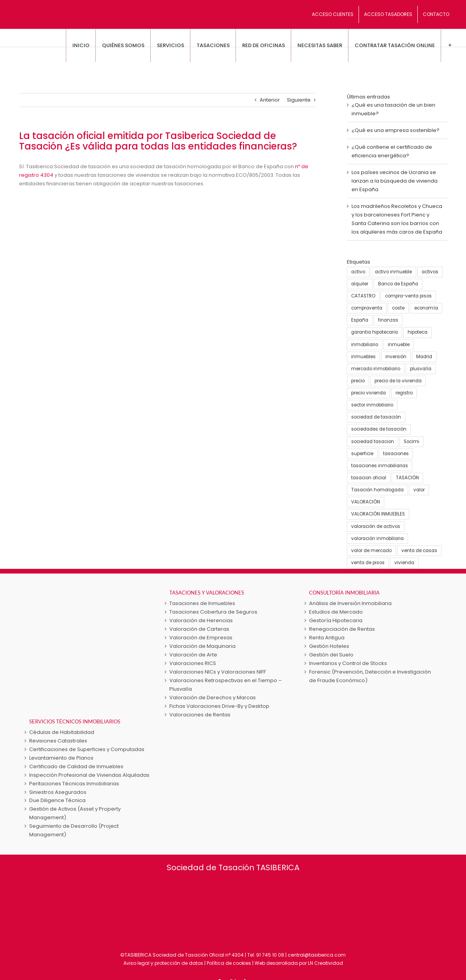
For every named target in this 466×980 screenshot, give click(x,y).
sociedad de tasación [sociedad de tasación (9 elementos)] (376, 417)
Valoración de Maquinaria (202, 646)
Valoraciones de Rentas (200, 715)
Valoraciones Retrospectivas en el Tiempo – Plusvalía (226, 685)
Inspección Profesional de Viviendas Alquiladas (89, 775)
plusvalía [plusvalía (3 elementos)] (421, 369)
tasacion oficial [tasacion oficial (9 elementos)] (369, 478)
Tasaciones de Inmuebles (202, 603)
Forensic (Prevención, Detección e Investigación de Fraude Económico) (370, 676)
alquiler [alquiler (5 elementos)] (360, 284)
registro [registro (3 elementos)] (404, 393)
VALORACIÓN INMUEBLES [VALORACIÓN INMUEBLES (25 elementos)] (378, 514)
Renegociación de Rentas (342, 629)
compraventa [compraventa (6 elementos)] (367, 308)
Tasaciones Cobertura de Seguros (213, 612)
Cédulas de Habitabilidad (62, 732)
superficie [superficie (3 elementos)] (362, 454)
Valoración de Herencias (201, 620)
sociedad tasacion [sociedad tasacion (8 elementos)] (373, 442)
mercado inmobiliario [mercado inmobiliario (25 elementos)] (376, 369)
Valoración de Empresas (201, 638)
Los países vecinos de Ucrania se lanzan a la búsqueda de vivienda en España (395, 181)
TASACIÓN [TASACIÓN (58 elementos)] (407, 478)
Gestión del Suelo (331, 655)
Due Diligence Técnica (57, 800)
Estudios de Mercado (336, 612)
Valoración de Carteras (199, 629)
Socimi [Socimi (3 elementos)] (411, 442)
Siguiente (299, 100)
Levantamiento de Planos (61, 758)
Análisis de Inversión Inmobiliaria (350, 603)
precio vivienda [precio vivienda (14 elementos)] (368, 393)
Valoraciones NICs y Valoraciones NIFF (218, 672)
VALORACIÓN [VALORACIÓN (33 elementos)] (366, 502)
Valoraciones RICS (193, 663)
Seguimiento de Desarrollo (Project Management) (74, 830)
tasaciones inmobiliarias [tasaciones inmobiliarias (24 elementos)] (380, 466)
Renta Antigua (327, 638)
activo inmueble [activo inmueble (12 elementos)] (393, 272)
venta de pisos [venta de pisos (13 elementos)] (368, 563)
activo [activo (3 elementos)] (358, 272)
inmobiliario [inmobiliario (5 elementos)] (365, 345)
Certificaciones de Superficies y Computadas (87, 749)
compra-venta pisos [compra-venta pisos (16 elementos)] (408, 296)
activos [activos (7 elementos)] (430, 272)
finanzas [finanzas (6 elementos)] (388, 320)
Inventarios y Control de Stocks (348, 663)
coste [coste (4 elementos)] (398, 308)
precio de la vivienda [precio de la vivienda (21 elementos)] (398, 381)
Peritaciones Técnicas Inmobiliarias (74, 784)
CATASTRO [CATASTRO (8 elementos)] (363, 296)
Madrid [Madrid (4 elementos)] (424, 357)
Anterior (270, 100)
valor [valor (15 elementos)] (419, 490)
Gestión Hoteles (329, 646)
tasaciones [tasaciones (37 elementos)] (396, 454)
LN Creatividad (325, 963)
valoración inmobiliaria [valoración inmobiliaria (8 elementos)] (377, 538)
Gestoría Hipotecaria (336, 620)
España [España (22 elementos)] (360, 320)
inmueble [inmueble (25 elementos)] (399, 345)
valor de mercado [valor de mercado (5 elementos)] (371, 551)
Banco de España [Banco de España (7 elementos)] (398, 284)
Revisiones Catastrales (58, 741)
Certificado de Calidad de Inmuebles (76, 766)
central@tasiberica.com (317, 955)
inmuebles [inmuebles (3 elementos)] (363, 357)
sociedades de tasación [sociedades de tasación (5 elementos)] (379, 429)
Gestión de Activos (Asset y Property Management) (75, 813)
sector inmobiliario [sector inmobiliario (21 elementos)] (372, 405)
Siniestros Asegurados (58, 792)
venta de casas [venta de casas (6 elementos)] (419, 551)
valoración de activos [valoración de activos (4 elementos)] (376, 526)
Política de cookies (229, 963)
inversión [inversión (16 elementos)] (396, 357)
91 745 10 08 (270, 955)
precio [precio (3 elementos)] (358, 381)
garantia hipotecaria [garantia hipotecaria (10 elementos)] (375, 332)
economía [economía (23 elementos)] (426, 308)
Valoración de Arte (193, 655)
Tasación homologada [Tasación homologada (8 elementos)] (377, 490)
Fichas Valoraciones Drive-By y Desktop (219, 706)
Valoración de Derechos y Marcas (213, 698)
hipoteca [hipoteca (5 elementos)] (418, 332)
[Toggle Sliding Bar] (450, 46)
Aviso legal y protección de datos (163, 963)
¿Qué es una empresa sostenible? (396, 130)
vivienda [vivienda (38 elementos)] (404, 563)
